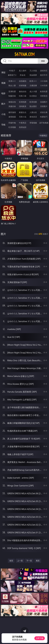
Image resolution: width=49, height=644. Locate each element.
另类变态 (44, 96)
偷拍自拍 (23, 91)
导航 (3, 125)
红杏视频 (12, 127)
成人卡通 (33, 91)
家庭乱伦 (23, 112)
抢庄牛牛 (44, 75)
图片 (3, 104)
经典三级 (23, 96)
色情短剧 (23, 127)
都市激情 (12, 112)
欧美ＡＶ (33, 81)
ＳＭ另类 (44, 85)
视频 (3, 83)
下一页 (29, 561)
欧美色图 (33, 102)
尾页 (38, 561)
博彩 (3, 72)
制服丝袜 (12, 96)
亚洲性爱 (12, 91)
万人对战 (33, 71)
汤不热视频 (44, 123)
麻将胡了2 (12, 75)
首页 (11, 561)
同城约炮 (12, 123)
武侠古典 (44, 112)
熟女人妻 (12, 85)
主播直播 (33, 85)
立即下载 (40, 638)
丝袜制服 (23, 85)
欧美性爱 (44, 91)
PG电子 (12, 71)
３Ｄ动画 (44, 81)
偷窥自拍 (12, 102)
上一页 (20, 561)
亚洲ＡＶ (12, 81)
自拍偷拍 (23, 81)
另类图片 (44, 106)
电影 (3, 93)
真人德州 (23, 71)
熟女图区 (33, 106)
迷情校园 (12, 117)
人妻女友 (33, 112)
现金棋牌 (33, 75)
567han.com (25, 54)
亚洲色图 (23, 102)
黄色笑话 (33, 117)
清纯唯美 (23, 106)
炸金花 (23, 75)
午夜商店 (23, 123)
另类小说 (23, 117)
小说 (3, 114)
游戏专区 (44, 71)
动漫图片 (44, 102)
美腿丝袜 (12, 106)
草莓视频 (33, 123)
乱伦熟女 (33, 96)
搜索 (43, 61)
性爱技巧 (44, 117)
